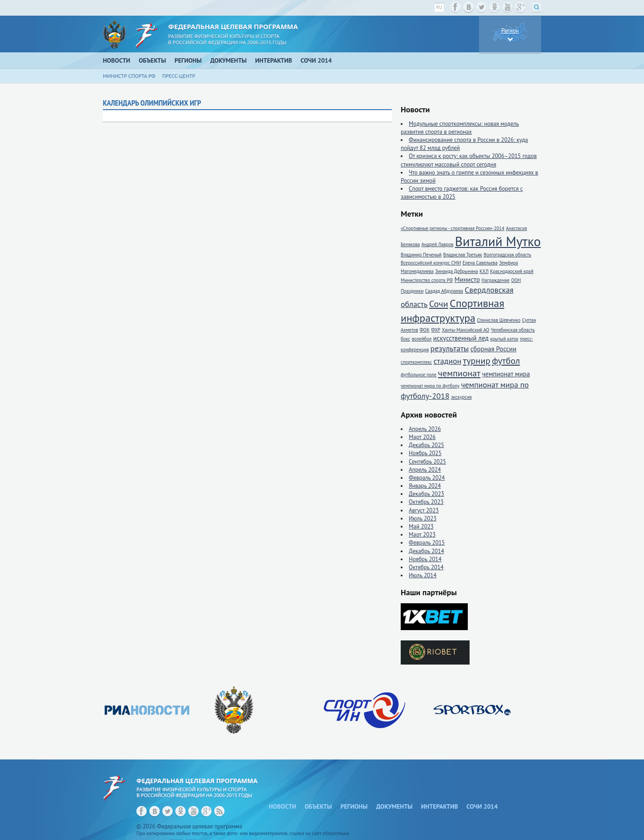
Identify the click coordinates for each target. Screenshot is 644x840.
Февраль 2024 (427, 478)
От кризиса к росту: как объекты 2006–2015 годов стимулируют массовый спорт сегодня (469, 160)
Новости (117, 60)
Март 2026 (422, 437)
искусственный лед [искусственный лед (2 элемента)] (461, 338)
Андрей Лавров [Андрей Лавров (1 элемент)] (437, 244)
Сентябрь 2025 (427, 462)
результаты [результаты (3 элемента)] (449, 348)
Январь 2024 (425, 486)
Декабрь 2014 (426, 551)
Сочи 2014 (316, 60)
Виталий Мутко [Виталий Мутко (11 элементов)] (498, 241)
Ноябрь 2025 (425, 453)
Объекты (152, 60)
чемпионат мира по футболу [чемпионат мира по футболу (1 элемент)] (430, 386)
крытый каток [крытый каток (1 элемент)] (504, 339)
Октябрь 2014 (426, 567)
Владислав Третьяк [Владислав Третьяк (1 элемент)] (463, 255)
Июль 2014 (423, 575)
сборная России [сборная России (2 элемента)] (494, 349)
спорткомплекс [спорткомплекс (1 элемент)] (416, 362)
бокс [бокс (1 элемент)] (405, 339)
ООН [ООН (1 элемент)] (516, 280)
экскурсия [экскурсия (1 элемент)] (461, 397)
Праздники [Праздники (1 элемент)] (412, 291)
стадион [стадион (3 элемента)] (447, 361)
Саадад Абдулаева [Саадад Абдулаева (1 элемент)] (444, 291)
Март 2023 (422, 535)
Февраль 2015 (427, 543)
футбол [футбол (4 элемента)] (506, 360)
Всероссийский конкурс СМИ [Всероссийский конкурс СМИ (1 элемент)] (431, 263)
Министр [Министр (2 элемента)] (467, 279)
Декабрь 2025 (426, 445)
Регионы (188, 60)
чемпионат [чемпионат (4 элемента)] (459, 373)
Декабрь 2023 (426, 494)
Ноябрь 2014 (425, 559)
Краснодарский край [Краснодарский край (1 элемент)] (512, 271)
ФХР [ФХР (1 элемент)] (436, 330)
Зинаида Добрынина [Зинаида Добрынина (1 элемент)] (457, 271)
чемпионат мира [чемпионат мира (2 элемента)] (506, 374)
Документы (229, 60)
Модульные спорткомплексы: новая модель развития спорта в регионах (460, 128)
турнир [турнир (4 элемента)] (477, 360)
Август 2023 (424, 510)
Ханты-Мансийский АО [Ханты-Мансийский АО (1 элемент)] (466, 330)
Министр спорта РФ (129, 76)
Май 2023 (421, 527)
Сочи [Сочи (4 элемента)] (439, 304)
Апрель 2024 (425, 470)
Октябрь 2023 (426, 502)
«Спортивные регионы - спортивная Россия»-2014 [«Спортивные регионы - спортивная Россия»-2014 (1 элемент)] (453, 228)
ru (439, 7)
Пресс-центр (179, 76)
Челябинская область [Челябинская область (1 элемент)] (513, 330)
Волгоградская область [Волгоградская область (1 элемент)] (507, 255)
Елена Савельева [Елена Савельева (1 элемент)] (480, 263)
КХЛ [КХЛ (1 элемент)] (484, 271)
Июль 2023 (423, 518)
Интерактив (274, 60)
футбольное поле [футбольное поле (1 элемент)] (419, 375)
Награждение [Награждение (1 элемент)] (496, 280)
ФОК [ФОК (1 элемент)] (424, 330)
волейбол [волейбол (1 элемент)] (422, 339)
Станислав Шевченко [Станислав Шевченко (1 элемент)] (498, 320)
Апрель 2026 (425, 429)
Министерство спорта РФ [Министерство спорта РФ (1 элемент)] (427, 280)
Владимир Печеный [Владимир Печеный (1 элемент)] (421, 255)
